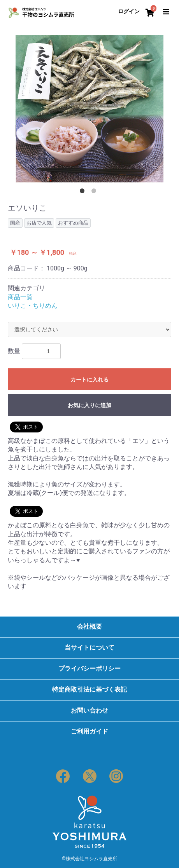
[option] (89, 109)
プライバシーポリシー (89, 668)
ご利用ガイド (89, 731)
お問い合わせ (89, 710)
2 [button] (95, 192)
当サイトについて (89, 648)
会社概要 (89, 627)
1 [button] (84, 192)
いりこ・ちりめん (33, 306)
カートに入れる (89, 380)
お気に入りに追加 (89, 405)
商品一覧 (20, 297)
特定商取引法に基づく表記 (89, 689)
